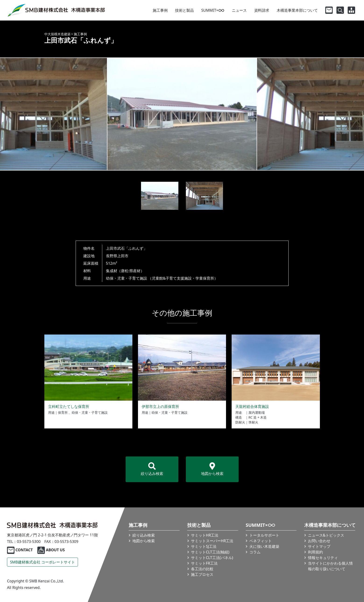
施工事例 (160, 10)
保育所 (63, 412)
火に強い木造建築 (264, 546)
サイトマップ (319, 546)
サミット (212, 541)
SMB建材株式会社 (42, 562)
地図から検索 (212, 469)
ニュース (239, 10)
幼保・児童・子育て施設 (127, 278)
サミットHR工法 (205, 535)
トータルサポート (264, 535)
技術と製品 (184, 10)
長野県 (112, 256)
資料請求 (262, 10)
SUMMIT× (213, 10)
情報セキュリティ (323, 558)
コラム (255, 552)
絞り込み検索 (152, 469)
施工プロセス (202, 574)
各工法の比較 (202, 569)
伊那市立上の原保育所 (160, 406)
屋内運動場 (257, 412)
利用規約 (315, 552)
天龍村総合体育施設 (252, 406)
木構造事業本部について (297, 10)
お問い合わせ (319, 541)
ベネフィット (261, 541)
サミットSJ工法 (204, 546)
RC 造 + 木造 (258, 417)
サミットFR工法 (204, 563)
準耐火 (253, 422)
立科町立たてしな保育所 (69, 406)
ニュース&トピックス (326, 535)
